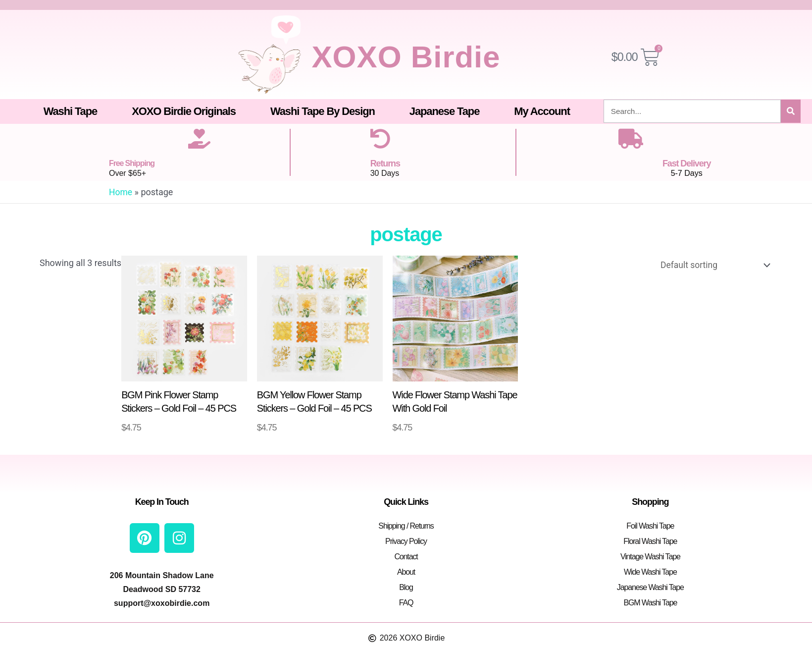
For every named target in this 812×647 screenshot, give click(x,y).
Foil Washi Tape (650, 525)
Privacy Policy (406, 540)
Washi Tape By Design (323, 111)
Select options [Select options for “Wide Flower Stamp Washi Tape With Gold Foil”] (456, 428)
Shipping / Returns (406, 525)
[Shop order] (711, 265)
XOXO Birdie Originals (184, 111)
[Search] (791, 111)
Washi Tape (71, 111)
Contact (406, 556)
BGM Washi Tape (650, 602)
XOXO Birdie (406, 55)
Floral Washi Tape (650, 540)
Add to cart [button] (179, 428)
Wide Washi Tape (650, 571)
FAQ (406, 602)
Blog (406, 586)
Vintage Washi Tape (650, 556)
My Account (542, 111)
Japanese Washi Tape (650, 586)
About (406, 571)
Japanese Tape (444, 111)
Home (121, 192)
